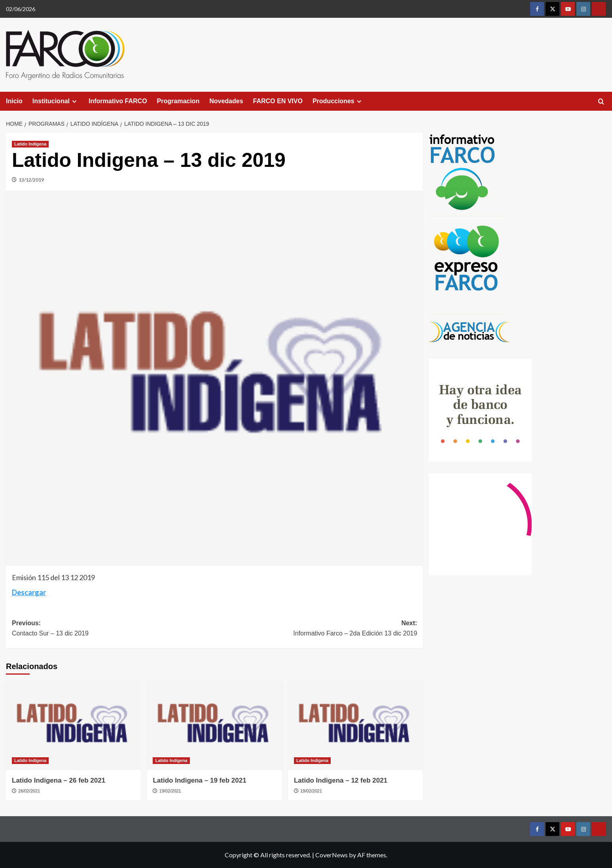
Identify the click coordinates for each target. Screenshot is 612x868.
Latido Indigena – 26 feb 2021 (59, 780)
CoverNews (332, 855)
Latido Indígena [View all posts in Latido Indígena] (30, 144)
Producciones (338, 101)
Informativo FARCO (118, 101)
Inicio (14, 101)
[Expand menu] (74, 101)
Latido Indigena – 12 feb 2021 (341, 780)
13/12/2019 (31, 180)
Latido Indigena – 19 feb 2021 (199, 780)
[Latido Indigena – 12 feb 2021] (355, 725)
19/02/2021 (170, 791)
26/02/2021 (29, 791)
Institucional (56, 101)
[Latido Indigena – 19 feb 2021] (214, 725)
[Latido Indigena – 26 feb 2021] (73, 725)
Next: (316, 629)
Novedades (226, 101)
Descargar (29, 592)
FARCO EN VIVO (278, 101)
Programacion (178, 101)
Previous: (113, 629)
